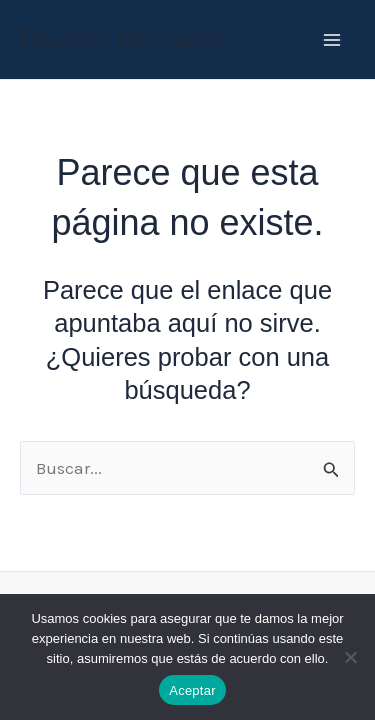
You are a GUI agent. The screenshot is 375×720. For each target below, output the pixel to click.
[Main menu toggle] (333, 40)
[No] (350, 657)
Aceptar (192, 690)
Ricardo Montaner (123, 39)
